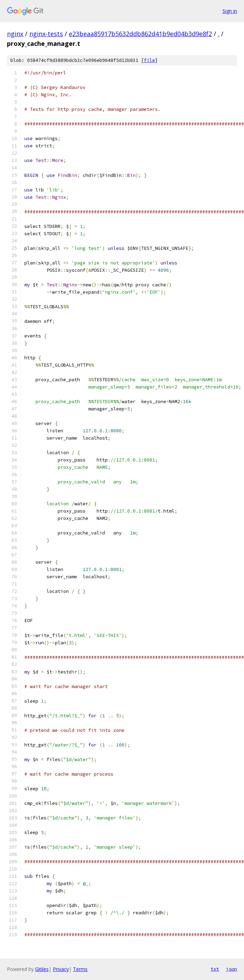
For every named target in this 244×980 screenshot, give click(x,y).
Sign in (230, 11)
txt (215, 969)
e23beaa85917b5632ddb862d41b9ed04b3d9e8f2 (140, 34)
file (149, 60)
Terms (80, 969)
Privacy (61, 969)
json (231, 969)
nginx (15, 34)
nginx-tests (46, 34)
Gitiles (42, 969)
